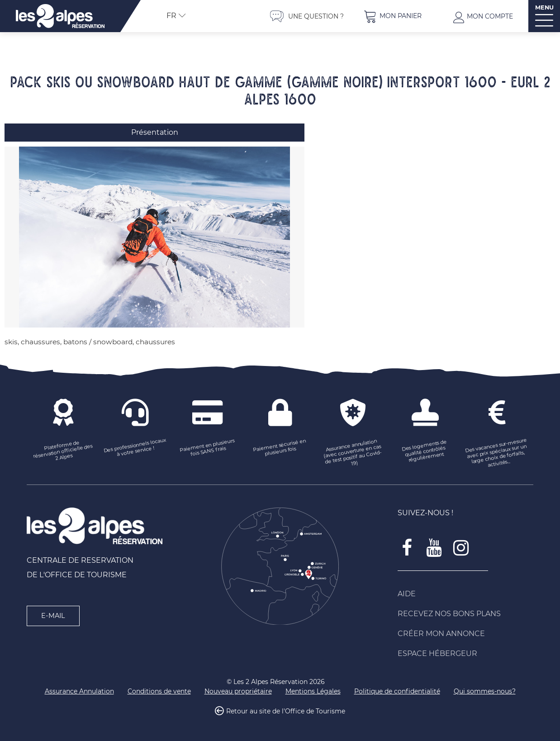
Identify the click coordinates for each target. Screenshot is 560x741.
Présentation (155, 132)
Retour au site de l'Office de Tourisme (286, 711)
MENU (544, 7)
